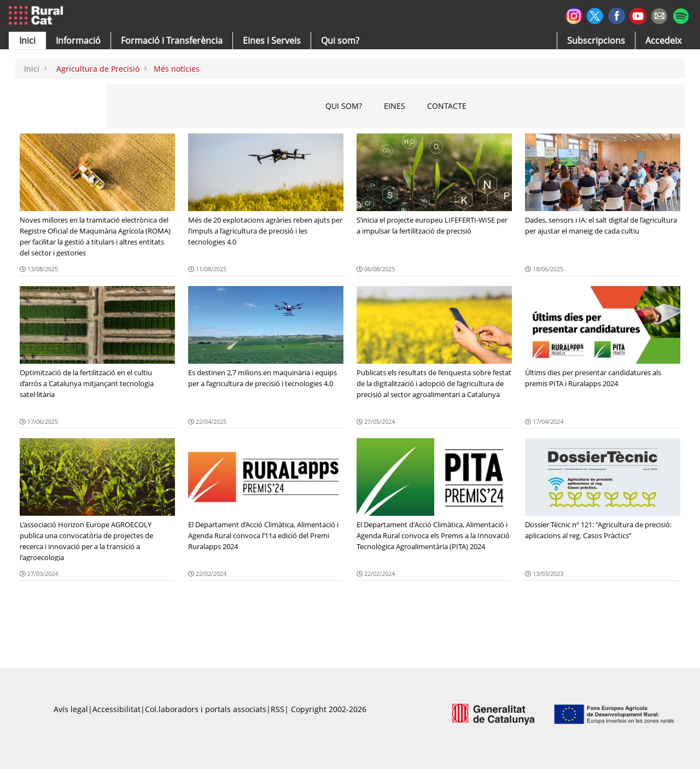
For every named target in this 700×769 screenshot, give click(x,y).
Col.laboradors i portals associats (206, 709)
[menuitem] (172, 40)
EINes (395, 106)
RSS (278, 709)
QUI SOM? (344, 106)
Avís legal (71, 709)
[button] (27, 40)
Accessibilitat (116, 709)
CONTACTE (447, 106)
